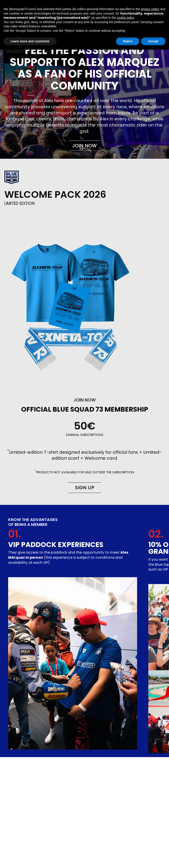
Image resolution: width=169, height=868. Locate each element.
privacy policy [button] (150, 9)
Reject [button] (128, 41)
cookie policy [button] (126, 18)
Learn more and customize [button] (30, 41)
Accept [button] (153, 41)
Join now (84, 146)
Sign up (84, 488)
